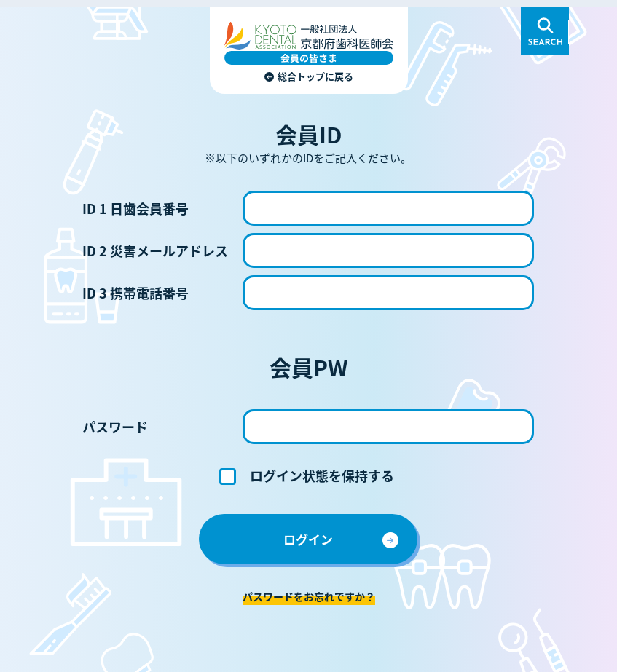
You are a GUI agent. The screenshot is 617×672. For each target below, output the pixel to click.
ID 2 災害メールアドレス (155, 250)
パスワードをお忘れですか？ (309, 596)
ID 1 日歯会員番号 (135, 208)
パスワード (115, 427)
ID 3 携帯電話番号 (135, 293)
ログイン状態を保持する (322, 475)
